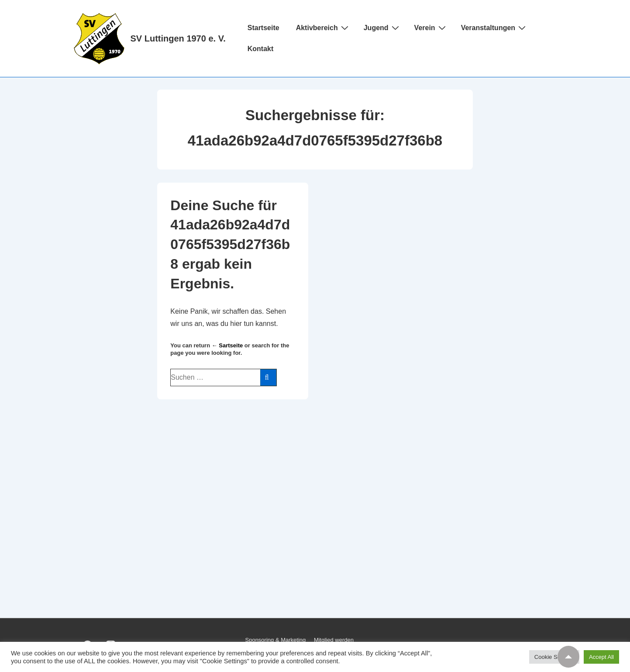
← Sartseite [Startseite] (227, 345)
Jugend (382, 28)
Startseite (263, 28)
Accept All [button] (601, 657)
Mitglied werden (334, 640)
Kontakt (261, 49)
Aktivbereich (323, 28)
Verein (431, 28)
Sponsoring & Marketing (276, 640)
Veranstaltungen (494, 28)
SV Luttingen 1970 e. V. (178, 38)
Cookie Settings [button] (554, 657)
